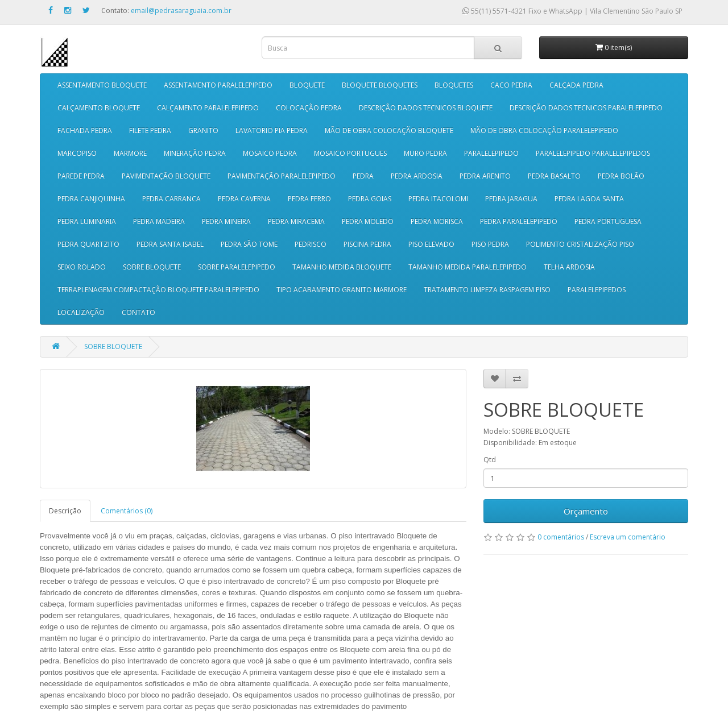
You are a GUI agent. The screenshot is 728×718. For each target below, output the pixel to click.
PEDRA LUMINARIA (87, 221)
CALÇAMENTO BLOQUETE (99, 108)
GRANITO (203, 130)
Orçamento (586, 511)
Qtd (490, 460)
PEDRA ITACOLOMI (438, 199)
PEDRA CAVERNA (244, 199)
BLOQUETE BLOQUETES (380, 85)
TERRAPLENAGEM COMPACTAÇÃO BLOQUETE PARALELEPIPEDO (158, 290)
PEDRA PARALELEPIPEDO (519, 221)
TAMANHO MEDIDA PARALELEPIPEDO (468, 267)
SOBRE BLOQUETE (152, 267)
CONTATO (138, 312)
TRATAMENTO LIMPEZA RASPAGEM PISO (487, 290)
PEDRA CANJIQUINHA (91, 199)
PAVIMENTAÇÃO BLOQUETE (166, 176)
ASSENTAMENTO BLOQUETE (102, 85)
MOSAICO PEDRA (270, 153)
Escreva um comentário (628, 537)
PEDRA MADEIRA (159, 221)
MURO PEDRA (425, 153)
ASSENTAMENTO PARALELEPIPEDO (218, 85)
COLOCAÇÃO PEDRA (309, 108)
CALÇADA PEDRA (576, 85)
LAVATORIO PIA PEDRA (272, 130)
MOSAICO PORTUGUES (350, 153)
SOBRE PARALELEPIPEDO (237, 267)
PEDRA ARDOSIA (417, 176)
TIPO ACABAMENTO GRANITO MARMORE (342, 290)
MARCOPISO (77, 153)
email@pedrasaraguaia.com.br (181, 11)
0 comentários (561, 537)
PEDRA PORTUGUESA (608, 221)
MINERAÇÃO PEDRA (195, 153)
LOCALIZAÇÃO (81, 312)
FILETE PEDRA (150, 130)
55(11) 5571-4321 (495, 11)
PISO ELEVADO (431, 244)
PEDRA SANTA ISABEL (170, 244)
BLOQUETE (307, 85)
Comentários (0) (127, 511)
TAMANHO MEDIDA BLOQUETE (342, 267)
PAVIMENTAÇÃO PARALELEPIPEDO (282, 176)
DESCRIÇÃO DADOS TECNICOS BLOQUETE (426, 108)
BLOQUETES (454, 85)
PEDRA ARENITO (485, 176)
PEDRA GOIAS (370, 199)
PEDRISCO (311, 244)
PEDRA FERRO (309, 199)
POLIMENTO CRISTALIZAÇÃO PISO (580, 244)
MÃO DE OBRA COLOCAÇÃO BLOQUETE (389, 130)
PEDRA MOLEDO (368, 221)
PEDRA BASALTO (554, 176)
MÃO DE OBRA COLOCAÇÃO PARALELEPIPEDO (544, 130)
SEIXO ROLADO (82, 267)
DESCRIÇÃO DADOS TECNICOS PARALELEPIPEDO (586, 108)
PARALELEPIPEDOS (597, 290)
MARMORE (130, 153)
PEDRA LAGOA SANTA (589, 199)
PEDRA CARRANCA (171, 199)
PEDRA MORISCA (437, 221)
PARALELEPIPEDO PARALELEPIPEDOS (593, 153)
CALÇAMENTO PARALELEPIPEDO (208, 108)
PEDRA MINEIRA (226, 221)
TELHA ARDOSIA (569, 267)
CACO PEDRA (511, 85)
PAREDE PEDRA (81, 176)
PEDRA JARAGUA (511, 199)
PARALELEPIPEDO (491, 153)
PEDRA (363, 176)
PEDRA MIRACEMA (296, 221)
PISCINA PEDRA (367, 244)
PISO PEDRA (490, 244)
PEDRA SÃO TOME (249, 244)
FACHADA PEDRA (85, 130)
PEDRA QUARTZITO (88, 244)
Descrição (65, 511)
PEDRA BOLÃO (621, 176)
